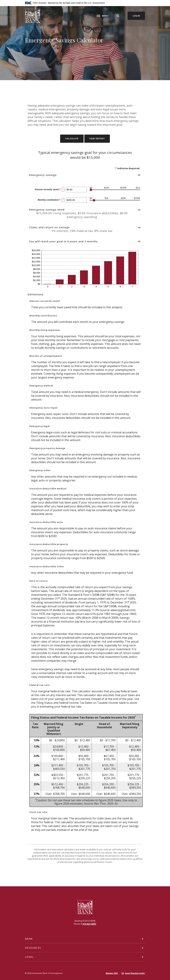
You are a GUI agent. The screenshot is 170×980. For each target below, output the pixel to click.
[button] (85, 175)
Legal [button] (29, 957)
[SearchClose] (118, 16)
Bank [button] (29, 939)
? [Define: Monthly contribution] (63, 200)
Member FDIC (112, 973)
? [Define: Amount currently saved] (63, 189)
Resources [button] (33, 948)
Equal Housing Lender (135, 973)
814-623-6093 (89, 924)
